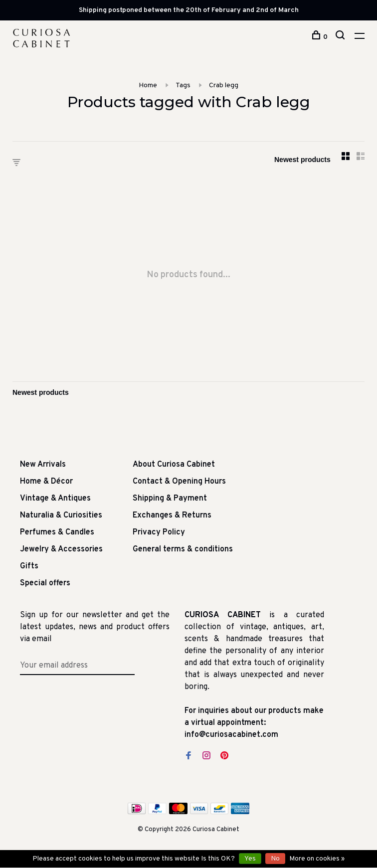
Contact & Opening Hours (179, 482)
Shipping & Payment (170, 499)
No (275, 859)
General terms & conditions (183, 549)
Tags (183, 86)
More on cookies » (317, 859)
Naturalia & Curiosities (61, 516)
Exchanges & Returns (172, 516)
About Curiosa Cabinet (174, 465)
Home (148, 86)
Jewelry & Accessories (61, 549)
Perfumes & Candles (57, 532)
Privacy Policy (159, 532)
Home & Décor (46, 482)
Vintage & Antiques (55, 499)
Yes (250, 859)
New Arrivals (43, 465)
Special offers (45, 583)
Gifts (29, 566)
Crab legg (224, 86)
